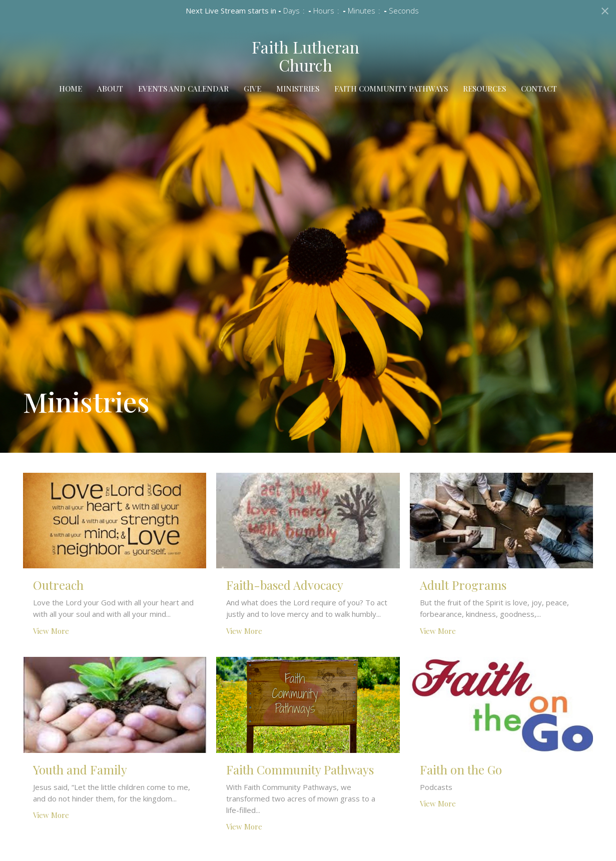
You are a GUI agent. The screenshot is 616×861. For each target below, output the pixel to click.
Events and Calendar (183, 89)
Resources (484, 89)
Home (71, 89)
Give (252, 89)
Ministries (298, 89)
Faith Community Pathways (391, 89)
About (110, 89)
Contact (539, 89)
